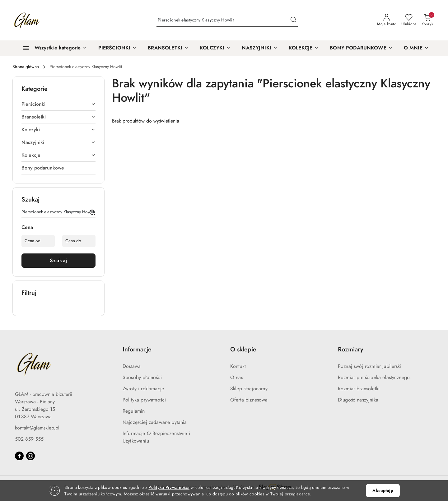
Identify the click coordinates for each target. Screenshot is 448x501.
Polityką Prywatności (169, 487)
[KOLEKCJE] (304, 48)
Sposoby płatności (142, 378)
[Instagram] (30, 456)
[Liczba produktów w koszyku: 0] (427, 20)
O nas (237, 378)
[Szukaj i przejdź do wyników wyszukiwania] (293, 20)
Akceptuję (383, 491)
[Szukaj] (92, 213)
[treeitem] (58, 104)
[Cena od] (38, 241)
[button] (416, 48)
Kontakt (238, 366)
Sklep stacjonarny (249, 389)
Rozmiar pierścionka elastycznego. (374, 378)
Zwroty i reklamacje (143, 389)
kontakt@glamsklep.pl (37, 428)
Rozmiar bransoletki (359, 389)
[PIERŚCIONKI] (118, 48)
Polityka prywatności (144, 400)
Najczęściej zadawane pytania (155, 422)
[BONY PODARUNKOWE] (361, 48)
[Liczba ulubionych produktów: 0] (409, 20)
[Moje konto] (387, 20)
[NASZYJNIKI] (260, 48)
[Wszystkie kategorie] (52, 48)
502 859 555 (29, 439)
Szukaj (59, 261)
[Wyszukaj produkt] (227, 20)
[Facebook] (19, 456)
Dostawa (132, 366)
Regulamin (134, 411)
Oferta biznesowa (249, 400)
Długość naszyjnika (358, 400)
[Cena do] (79, 241)
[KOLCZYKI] (215, 48)
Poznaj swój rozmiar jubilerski (370, 366)
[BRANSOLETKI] (168, 48)
